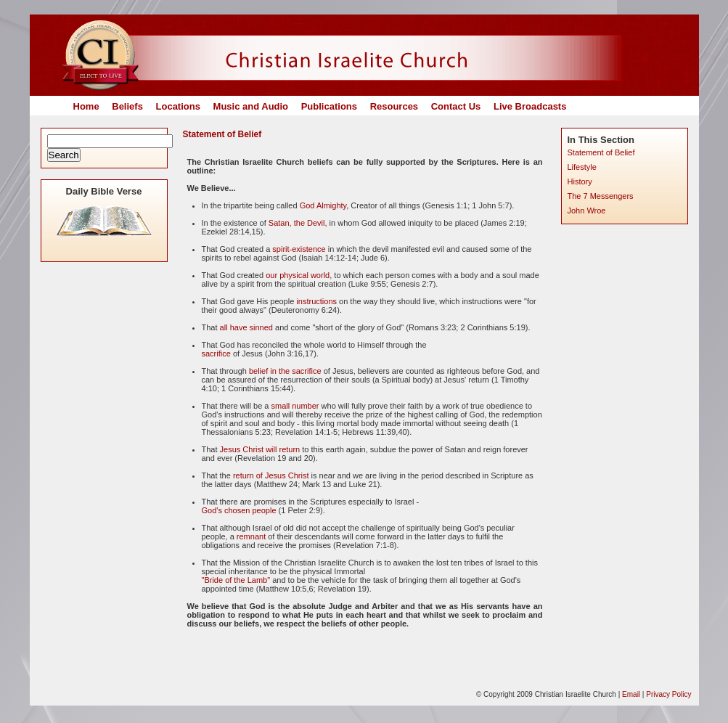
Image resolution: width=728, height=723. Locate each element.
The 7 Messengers (601, 196)
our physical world (298, 275)
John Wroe (587, 211)
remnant (251, 536)
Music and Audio (251, 106)
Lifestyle (582, 167)
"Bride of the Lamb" (236, 580)
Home (86, 106)
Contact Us (456, 106)
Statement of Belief (601, 152)
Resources (394, 106)
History (580, 181)
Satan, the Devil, (298, 223)
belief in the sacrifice (285, 371)
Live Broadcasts (530, 106)
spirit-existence (299, 249)
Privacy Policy (668, 694)
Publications (329, 106)
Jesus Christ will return (260, 449)
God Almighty (323, 205)
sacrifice (216, 354)
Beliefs (127, 106)
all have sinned (248, 327)
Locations (178, 106)
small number (295, 406)
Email (631, 694)
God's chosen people (239, 510)
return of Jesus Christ (271, 475)
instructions (316, 301)
